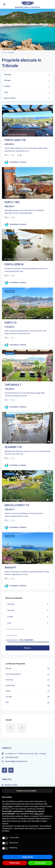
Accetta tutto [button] (40, 863)
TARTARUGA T (13, 385)
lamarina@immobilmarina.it (16, 761)
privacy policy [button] (7, 806)
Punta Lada (11, 135)
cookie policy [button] (39, 814)
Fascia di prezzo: (12, 640)
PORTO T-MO (12, 202)
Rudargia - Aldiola (13, 562)
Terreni (8, 691)
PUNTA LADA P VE (15, 140)
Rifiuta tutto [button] (15, 863)
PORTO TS (10, 323)
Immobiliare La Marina (18, 162)
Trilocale (9, 697)
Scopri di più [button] (28, 857)
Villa (7, 702)
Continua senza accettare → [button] (28, 791)
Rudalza (15, 442)
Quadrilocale (10, 685)
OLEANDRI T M (13, 447)
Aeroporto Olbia (11, 785)
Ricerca (28, 648)
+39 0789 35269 (12, 757)
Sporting (15, 379)
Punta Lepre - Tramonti (15, 259)
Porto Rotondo (21, 135)
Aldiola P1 (10, 567)
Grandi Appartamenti (13, 674)
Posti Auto (9, 680)
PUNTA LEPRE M (14, 264)
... (29, 151)
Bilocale (8, 668)
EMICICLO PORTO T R (17, 505)
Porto (9, 197)
